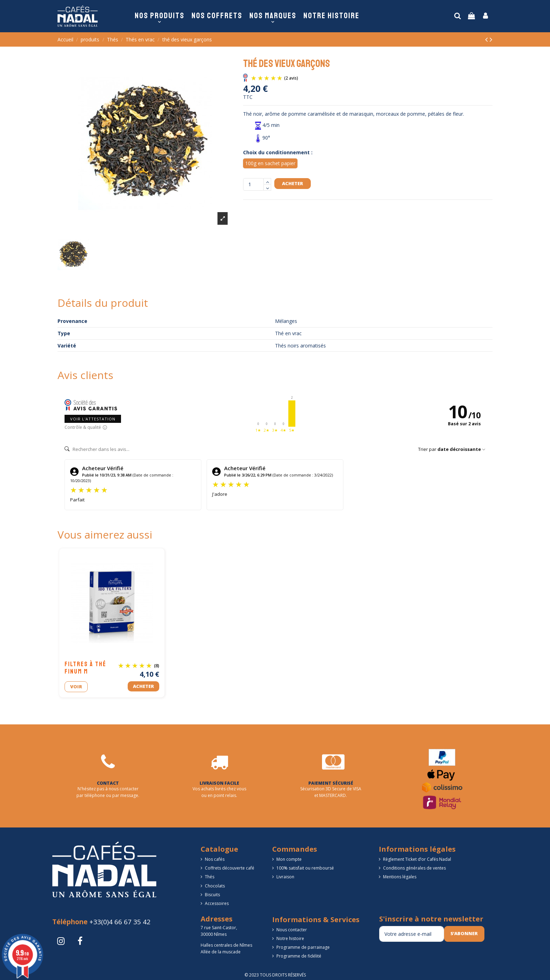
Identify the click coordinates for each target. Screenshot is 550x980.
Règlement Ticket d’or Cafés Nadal (417, 859)
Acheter (293, 183)
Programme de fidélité (299, 956)
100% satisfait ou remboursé (305, 868)
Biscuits (212, 895)
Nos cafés (215, 859)
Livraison (285, 877)
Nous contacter (292, 930)
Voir (76, 687)
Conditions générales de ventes (414, 868)
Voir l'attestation (93, 419)
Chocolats (215, 886)
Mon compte (289, 859)
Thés (210, 877)
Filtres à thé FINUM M (85, 668)
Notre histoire (290, 938)
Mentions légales (400, 877)
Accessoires (217, 903)
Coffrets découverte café (230, 868)
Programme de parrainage (303, 947)
